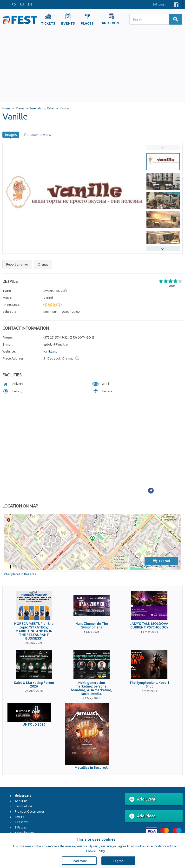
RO (14, 4)
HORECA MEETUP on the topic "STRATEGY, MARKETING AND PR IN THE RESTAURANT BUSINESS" (34, 631)
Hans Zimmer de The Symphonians (92, 626)
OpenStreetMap (154, 566)
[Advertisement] (92, 66)
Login (159, 5)
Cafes (51, 108)
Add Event (142, 799)
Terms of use (24, 806)
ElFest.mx (21, 822)
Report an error (17, 264)
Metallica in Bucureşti (92, 768)
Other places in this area (19, 574)
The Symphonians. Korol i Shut (149, 685)
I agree (118, 861)
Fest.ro (20, 817)
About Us (21, 801)
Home (7, 108)
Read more (79, 861)
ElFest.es (21, 827)
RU (22, 4)
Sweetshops (38, 108)
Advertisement (25, 833)
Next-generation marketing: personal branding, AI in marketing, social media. (92, 688)
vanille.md (50, 351)
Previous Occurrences (30, 811)
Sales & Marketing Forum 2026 (34, 685)
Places (20, 108)
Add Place (142, 816)
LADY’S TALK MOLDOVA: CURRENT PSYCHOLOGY (149, 626)
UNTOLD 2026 (34, 724)
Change (43, 264)
